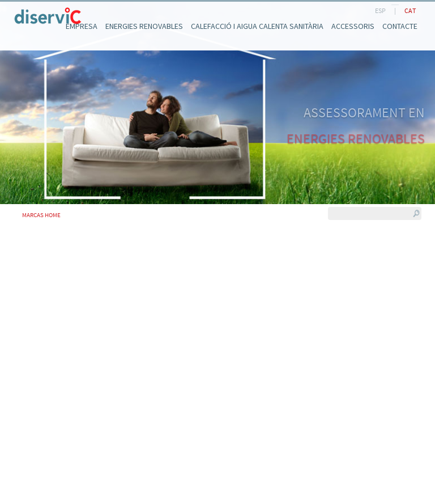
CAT (410, 10)
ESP (380, 10)
